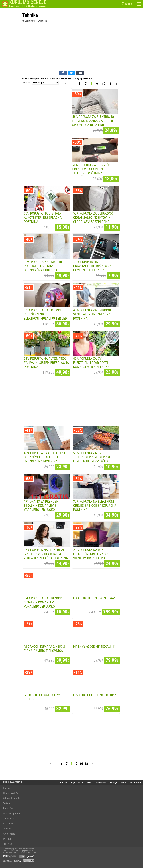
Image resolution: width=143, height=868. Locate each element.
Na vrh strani (135, 782)
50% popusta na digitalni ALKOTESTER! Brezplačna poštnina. (43, 217)
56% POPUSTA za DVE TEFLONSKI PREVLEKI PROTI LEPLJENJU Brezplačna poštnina (92, 459)
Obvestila (63, 782)
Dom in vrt (8, 824)
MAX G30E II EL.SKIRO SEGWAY (94, 598)
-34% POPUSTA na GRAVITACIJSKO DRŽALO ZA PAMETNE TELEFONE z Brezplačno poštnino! (92, 268)
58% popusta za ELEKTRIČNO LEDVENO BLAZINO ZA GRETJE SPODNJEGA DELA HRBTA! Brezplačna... (93, 123)
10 (103, 84)
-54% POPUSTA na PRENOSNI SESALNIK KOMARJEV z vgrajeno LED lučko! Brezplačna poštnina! (44, 604)
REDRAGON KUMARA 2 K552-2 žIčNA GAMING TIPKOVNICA (44, 649)
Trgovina (7, 844)
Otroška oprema (11, 813)
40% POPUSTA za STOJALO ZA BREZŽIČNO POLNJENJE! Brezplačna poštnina (45, 457)
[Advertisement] (71, 46)
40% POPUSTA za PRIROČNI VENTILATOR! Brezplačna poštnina (92, 314)
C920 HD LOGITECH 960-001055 (95, 695)
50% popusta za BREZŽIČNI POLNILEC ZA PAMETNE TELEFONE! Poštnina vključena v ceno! (92, 171)
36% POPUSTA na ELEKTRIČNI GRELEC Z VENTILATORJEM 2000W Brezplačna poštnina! (46, 554)
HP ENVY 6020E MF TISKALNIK (94, 647)
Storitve (7, 839)
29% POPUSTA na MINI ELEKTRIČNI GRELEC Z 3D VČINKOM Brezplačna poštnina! (90, 556)
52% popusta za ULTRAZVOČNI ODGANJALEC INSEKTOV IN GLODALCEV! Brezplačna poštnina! (95, 220)
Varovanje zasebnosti (118, 782)
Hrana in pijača (11, 793)
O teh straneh (100, 782)
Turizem (7, 803)
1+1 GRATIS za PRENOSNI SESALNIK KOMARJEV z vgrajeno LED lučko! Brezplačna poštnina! (42, 508)
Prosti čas (8, 808)
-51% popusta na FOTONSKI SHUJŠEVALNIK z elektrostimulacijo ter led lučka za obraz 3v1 (45, 316)
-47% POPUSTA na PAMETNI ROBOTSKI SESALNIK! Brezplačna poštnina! (43, 266)
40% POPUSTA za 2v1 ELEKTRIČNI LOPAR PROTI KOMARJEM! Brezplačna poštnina (91, 365)
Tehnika (43, 21)
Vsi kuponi (28, 21)
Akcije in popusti (77, 782)
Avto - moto (9, 834)
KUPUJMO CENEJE (13, 782)
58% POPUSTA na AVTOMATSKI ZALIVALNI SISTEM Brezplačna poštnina (46, 363)
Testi (89, 782)
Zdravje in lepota (12, 798)
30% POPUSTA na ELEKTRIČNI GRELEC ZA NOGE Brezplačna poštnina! (95, 506)
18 (110, 84)
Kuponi (7, 788)
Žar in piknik (9, 819)
